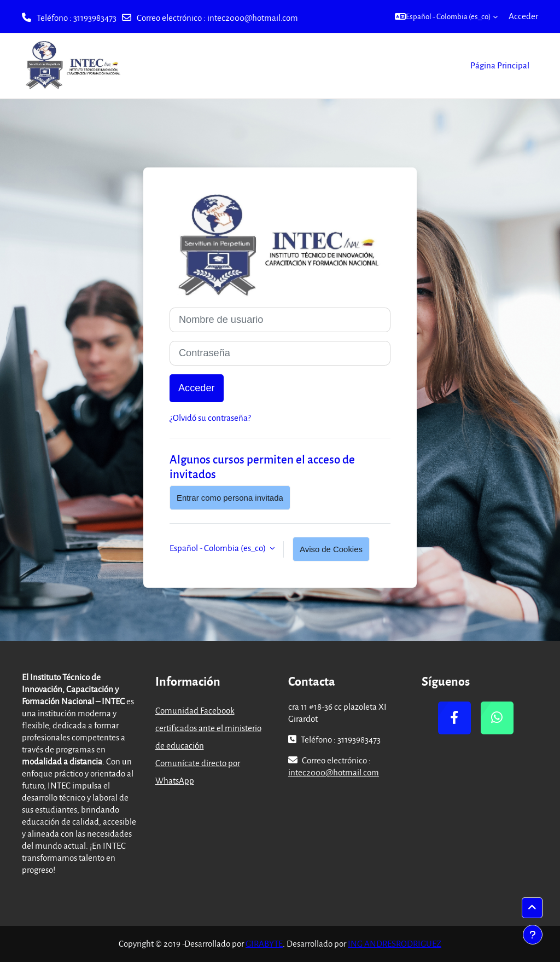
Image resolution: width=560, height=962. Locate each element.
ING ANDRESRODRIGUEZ (395, 943)
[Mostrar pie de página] (533, 935)
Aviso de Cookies (331, 549)
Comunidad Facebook (195, 710)
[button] (446, 16)
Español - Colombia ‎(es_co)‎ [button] (218, 548)
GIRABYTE (264, 943)
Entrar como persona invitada (230, 498)
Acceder (523, 16)
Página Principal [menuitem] (500, 65)
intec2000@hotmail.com (253, 18)
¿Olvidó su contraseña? (210, 418)
